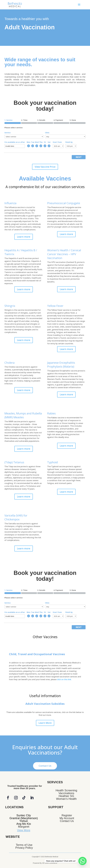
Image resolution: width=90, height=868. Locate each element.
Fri (45, 142)
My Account (67, 818)
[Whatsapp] (82, 861)
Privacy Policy (24, 848)
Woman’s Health (66, 799)
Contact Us (45, 766)
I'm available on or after (15, 142)
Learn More (45, 723)
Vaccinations (66, 793)
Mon (29, 142)
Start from (57, 142)
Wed (37, 142)
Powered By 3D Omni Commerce (45, 863)
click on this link (64, 679)
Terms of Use (24, 845)
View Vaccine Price (45, 167)
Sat (49, 142)
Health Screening (66, 790)
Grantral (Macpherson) (24, 818)
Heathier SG (66, 796)
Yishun (24, 821)
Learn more (24, 237)
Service (7, 133)
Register (67, 815)
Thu (41, 142)
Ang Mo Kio (24, 824)
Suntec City (24, 815)
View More (24, 830)
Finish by (69, 142)
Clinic (47, 133)
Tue (33, 142)
